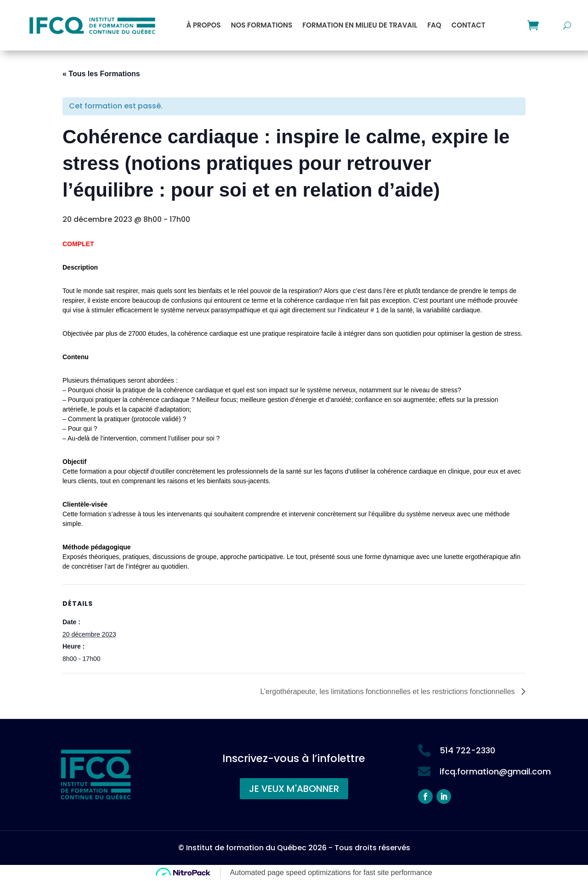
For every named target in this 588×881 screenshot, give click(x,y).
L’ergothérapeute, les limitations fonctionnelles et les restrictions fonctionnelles (388, 692)
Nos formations (261, 25)
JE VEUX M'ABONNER (294, 789)
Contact (469, 25)
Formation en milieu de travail (360, 25)
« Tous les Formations (101, 74)
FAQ (434, 25)
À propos (204, 25)
